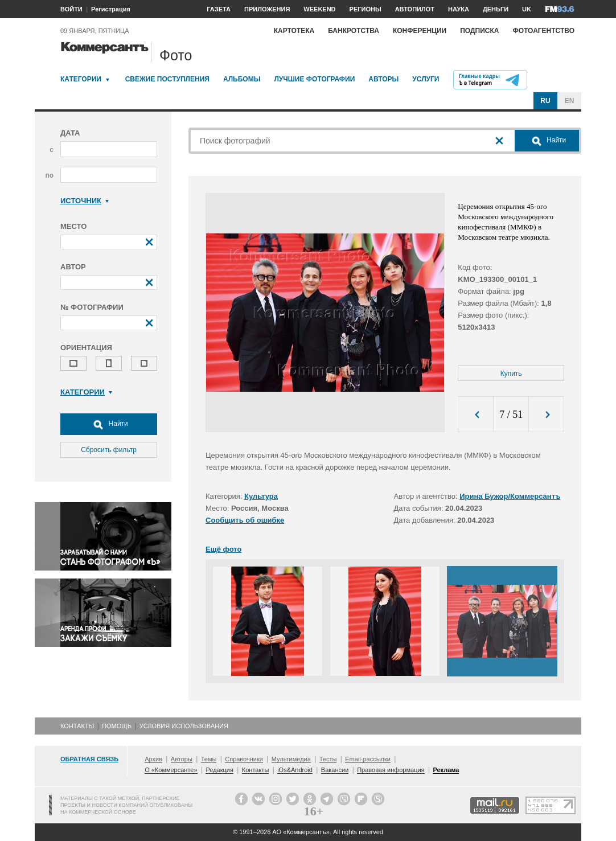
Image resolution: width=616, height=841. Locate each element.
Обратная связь (89, 759)
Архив (153, 759)
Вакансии (335, 770)
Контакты (77, 726)
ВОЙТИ (71, 9)
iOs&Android (295, 770)
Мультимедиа (291, 759)
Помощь (117, 726)
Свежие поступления (167, 79)
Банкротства (354, 31)
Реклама (446, 770)
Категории (81, 79)
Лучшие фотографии (314, 79)
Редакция (219, 770)
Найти (109, 424)
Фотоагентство (543, 31)
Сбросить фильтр (109, 450)
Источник (85, 201)
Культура (261, 496)
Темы (209, 759)
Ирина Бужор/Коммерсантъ (510, 496)
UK (527, 9)
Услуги (426, 79)
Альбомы (242, 79)
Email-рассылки (368, 759)
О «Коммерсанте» (171, 770)
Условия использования (184, 726)
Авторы (383, 79)
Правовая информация (391, 770)
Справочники (244, 759)
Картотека (294, 31)
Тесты (328, 759)
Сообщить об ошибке (245, 520)
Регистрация (111, 9)
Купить (511, 374)
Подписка (479, 31)
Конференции (420, 31)
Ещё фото (223, 549)
